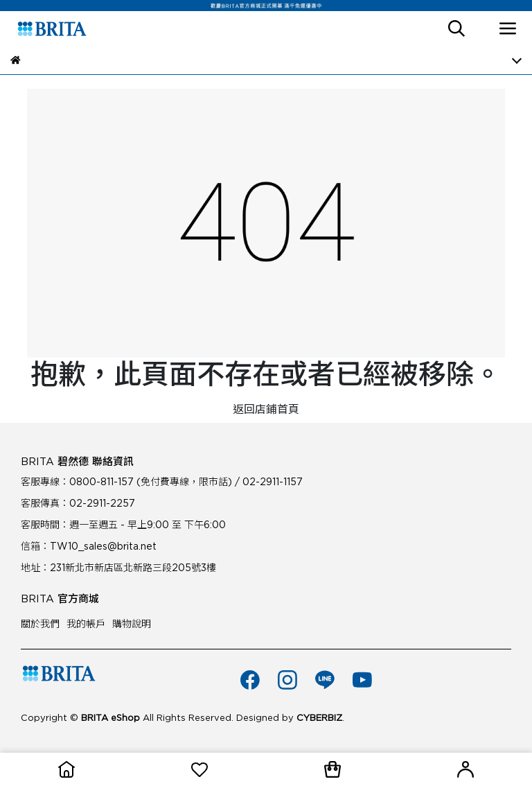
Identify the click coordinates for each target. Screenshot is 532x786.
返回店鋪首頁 (266, 409)
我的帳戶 (86, 624)
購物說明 (132, 624)
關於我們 (40, 624)
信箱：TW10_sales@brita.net (89, 546)
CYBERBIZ (319, 718)
